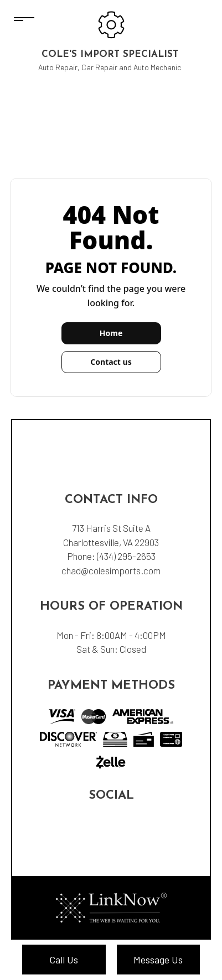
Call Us (64, 960)
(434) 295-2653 (126, 556)
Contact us (111, 362)
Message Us (158, 960)
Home (111, 333)
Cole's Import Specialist (110, 54)
